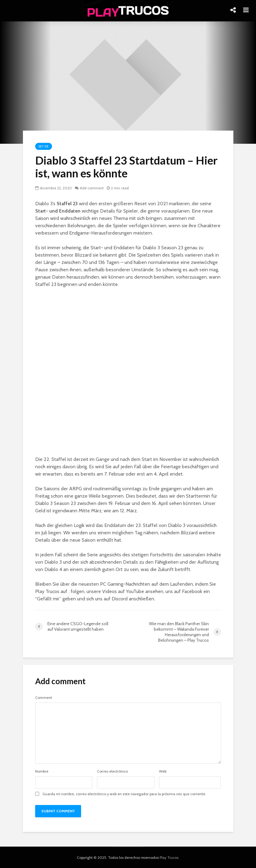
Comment (44, 698)
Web (163, 771)
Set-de (44, 146)
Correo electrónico (112, 771)
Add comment (92, 188)
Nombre (42, 771)
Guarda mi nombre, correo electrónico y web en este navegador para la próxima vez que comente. (124, 794)
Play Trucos (169, 857)
